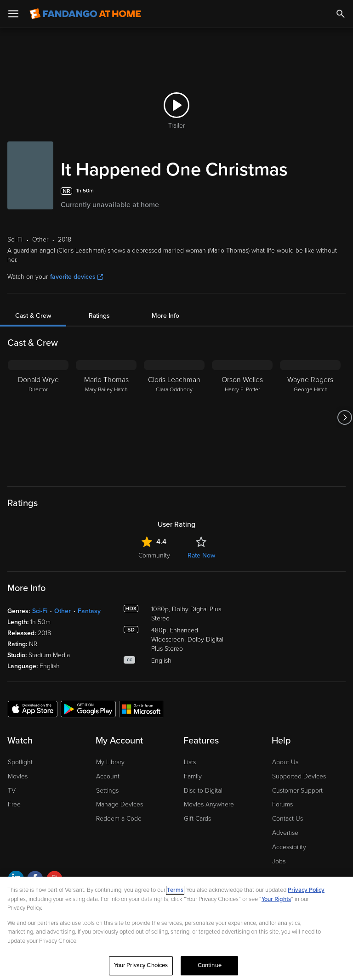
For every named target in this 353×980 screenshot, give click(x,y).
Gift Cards (197, 819)
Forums (282, 804)
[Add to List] (341, 191)
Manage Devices (120, 804)
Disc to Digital (203, 791)
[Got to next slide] (344, 417)
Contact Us (288, 819)
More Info (165, 316)
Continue (210, 965)
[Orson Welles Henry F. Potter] (242, 417)
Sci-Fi (40, 611)
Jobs (279, 861)
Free (14, 804)
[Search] (341, 14)
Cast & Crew (33, 316)
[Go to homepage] (85, 14)
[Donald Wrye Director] (38, 417)
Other (63, 611)
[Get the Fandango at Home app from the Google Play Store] (88, 709)
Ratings (99, 316)
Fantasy (89, 611)
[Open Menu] (13, 14)
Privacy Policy (306, 890)
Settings (107, 791)
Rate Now (201, 555)
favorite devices (77, 277)
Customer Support (297, 791)
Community (154, 555)
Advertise (285, 833)
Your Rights (276, 899)
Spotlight (20, 762)
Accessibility (289, 847)
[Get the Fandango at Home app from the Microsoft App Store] (141, 709)
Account (108, 776)
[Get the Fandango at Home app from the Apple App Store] (33, 709)
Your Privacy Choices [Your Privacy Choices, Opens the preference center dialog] (141, 965)
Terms (175, 890)
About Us (285, 762)
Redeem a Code (119, 819)
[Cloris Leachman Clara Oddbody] (174, 417)
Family (193, 776)
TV (12, 791)
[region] (176, 928)
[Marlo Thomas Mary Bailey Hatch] (106, 417)
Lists (190, 762)
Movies (18, 776)
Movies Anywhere (209, 804)
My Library (110, 762)
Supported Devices (299, 776)
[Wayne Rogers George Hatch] (310, 417)
